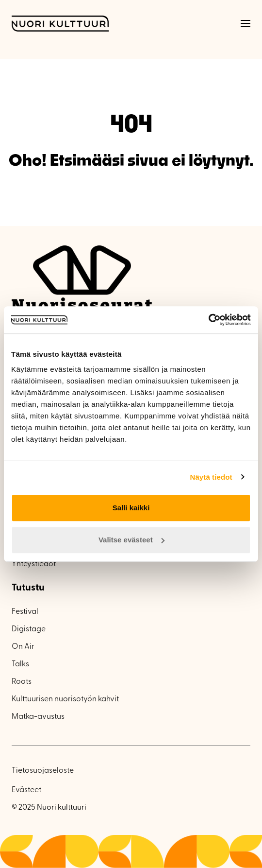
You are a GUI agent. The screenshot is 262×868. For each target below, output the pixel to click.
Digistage (29, 629)
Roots (22, 682)
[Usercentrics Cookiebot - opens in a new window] (208, 320)
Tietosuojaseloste (43, 771)
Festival (25, 612)
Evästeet (26, 790)
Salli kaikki (131, 508)
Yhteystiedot (34, 564)
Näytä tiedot (211, 477)
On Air (23, 647)
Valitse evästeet (131, 540)
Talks (20, 664)
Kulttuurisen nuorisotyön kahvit (65, 699)
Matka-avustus (38, 717)
